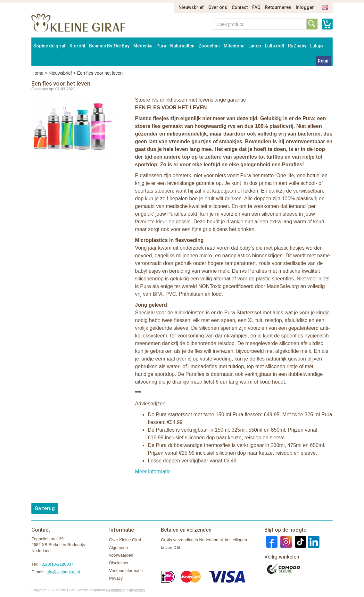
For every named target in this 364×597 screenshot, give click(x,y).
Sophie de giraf (50, 46)
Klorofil (77, 46)
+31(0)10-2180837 (56, 564)
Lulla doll (275, 46)
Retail (324, 61)
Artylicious (137, 590)
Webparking (116, 590)
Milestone (234, 46)
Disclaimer (119, 563)
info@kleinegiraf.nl (63, 572)
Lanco (255, 46)
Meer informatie (153, 472)
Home (37, 73)
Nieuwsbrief (191, 7)
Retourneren (278, 7)
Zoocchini (209, 46)
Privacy (116, 578)
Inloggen (305, 7)
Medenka (143, 46)
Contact (240, 7)
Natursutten (182, 46)
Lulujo (317, 46)
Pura (161, 46)
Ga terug (45, 508)
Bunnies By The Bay (109, 46)
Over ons (218, 7)
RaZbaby (297, 46)
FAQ (256, 7)
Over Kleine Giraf (125, 540)
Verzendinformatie (126, 571)
